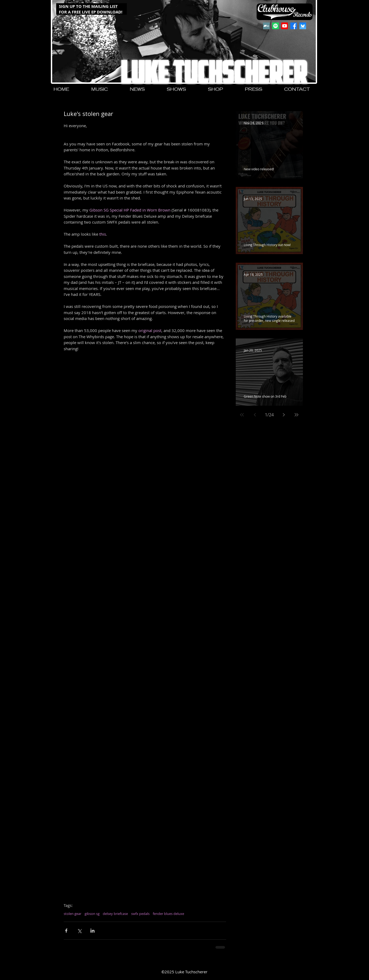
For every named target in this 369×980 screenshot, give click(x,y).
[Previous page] (255, 415)
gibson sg (92, 914)
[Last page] (296, 415)
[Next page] (284, 415)
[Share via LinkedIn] (92, 931)
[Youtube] (285, 26)
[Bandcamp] (266, 26)
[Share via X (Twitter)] (79, 931)
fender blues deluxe (168, 914)
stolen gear (73, 914)
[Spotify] (275, 26)
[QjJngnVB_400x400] (303, 26)
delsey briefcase (115, 914)
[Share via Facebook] (66, 931)
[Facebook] (294, 26)
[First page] (242, 415)
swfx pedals (140, 914)
